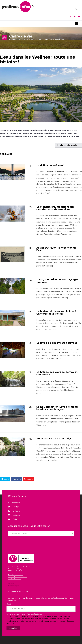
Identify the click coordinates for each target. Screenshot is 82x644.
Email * (9, 604)
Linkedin (14, 511)
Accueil (13, 39)
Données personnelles (16, 575)
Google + (29, 479)
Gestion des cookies (15, 579)
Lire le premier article (69, 145)
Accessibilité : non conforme (18, 577)
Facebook (18, 479)
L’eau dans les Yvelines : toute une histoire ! (38, 59)
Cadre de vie (23, 39)
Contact (11, 583)
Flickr (13, 519)
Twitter (6, 479)
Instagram (15, 515)
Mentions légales (14, 586)
